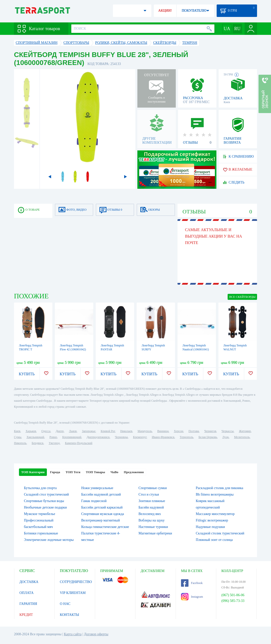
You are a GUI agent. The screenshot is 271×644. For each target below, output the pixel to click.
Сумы (18, 437)
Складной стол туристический (46, 494)
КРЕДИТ (26, 615)
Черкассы (227, 431)
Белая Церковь (208, 437)
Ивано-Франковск (163, 437)
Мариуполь (145, 431)
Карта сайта (73, 634)
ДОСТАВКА (29, 582)
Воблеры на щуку (152, 520)
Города (55, 472)
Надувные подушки (210, 527)
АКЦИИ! (165, 11)
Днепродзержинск (98, 437)
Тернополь (186, 437)
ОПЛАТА (27, 593)
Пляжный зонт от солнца (214, 540)
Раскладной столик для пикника (219, 488)
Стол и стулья (149, 494)
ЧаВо (114, 472)
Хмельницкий (35, 437)
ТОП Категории (33, 472)
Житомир (245, 431)
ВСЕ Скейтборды (242, 297)
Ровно (53, 437)
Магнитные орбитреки (155, 533)
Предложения (134, 472)
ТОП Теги (73, 472)
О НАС (65, 604)
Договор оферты (96, 634)
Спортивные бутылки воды (44, 501)
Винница (163, 431)
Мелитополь (242, 437)
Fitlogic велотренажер (212, 520)
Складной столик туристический (220, 533)
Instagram (192, 597)
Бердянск (38, 443)
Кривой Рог (108, 431)
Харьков (31, 431)
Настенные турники (153, 527)
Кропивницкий (72, 437)
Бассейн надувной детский (101, 494)
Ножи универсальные (97, 488)
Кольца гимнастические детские (105, 527)
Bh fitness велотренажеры (215, 494)
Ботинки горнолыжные (41, 533)
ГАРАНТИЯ (28, 604)
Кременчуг (140, 437)
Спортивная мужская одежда (103, 514)
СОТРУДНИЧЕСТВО (76, 582)
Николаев (126, 431)
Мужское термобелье (40, 514)
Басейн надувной (151, 507)
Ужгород (54, 443)
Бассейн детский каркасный (102, 507)
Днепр (60, 431)
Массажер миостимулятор (215, 514)
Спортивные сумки (153, 488)
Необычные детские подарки (45, 507)
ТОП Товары (95, 472)
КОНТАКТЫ (69, 615)
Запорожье (89, 431)
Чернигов (210, 431)
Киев (17, 431)
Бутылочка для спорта (40, 488)
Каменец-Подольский (79, 443)
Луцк (226, 437)
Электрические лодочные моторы (49, 540)
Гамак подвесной (94, 501)
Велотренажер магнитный (101, 520)
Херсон (179, 431)
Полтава (194, 431)
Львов (73, 431)
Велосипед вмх (150, 514)
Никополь (20, 443)
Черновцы (121, 437)
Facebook (192, 583)
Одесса (46, 431)
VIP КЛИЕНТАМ (73, 593)
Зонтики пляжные (152, 501)
